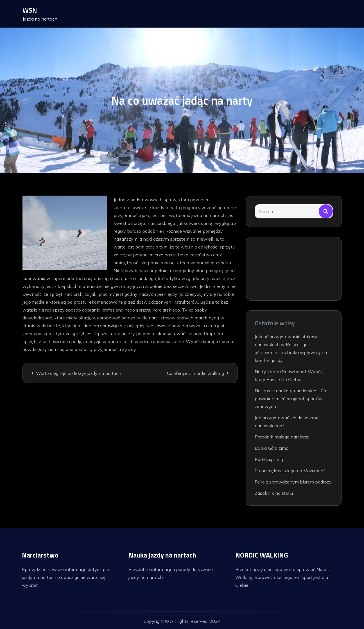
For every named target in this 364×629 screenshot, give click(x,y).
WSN (30, 10)
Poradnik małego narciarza (282, 437)
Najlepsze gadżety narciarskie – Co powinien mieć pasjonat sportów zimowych (290, 399)
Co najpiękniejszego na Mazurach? (290, 471)
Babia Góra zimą (272, 448)
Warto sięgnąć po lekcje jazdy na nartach (79, 373)
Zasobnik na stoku (274, 493)
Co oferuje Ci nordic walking (195, 373)
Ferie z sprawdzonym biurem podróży (293, 482)
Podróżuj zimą (269, 459)
